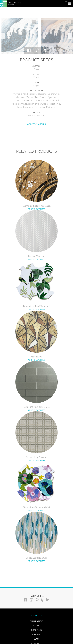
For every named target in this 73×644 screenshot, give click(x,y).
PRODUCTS (36, 615)
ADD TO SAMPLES (36, 124)
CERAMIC (36, 634)
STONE (37, 626)
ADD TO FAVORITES (36, 209)
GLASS (36, 639)
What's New (36, 621)
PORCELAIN (37, 630)
